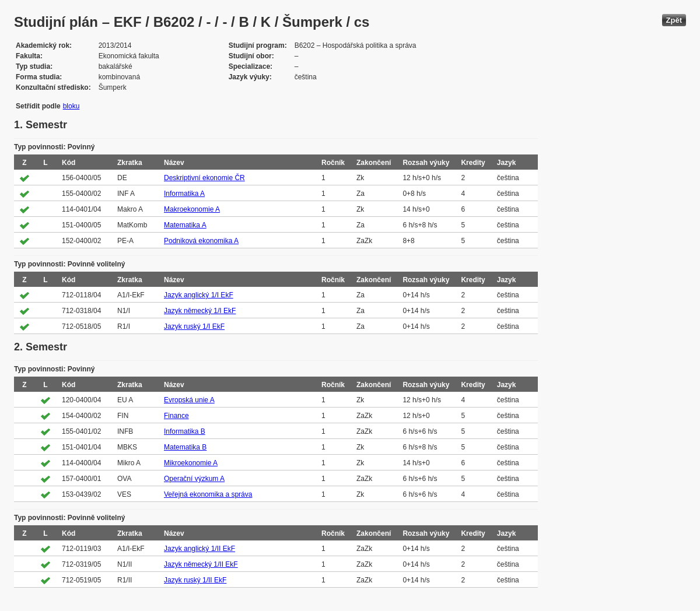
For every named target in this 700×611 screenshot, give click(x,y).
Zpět (674, 20)
